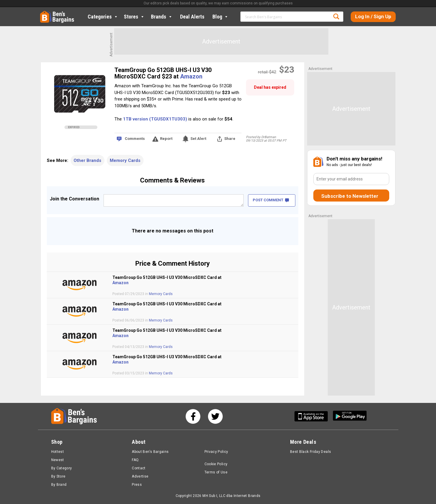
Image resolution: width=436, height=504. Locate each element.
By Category (62, 468)
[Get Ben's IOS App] (313, 416)
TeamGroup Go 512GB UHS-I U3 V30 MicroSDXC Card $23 (163, 73)
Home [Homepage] (44, 13)
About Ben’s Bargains (150, 452)
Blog (221, 17)
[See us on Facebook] (193, 416)
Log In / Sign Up (373, 16)
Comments (135, 139)
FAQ (135, 460)
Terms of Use (216, 472)
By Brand (59, 485)
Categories (103, 17)
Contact (139, 468)
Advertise (140, 476)
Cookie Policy (216, 464)
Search (336, 16)
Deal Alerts (192, 17)
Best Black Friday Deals (311, 452)
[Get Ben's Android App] (350, 416)
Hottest (58, 452)
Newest (58, 460)
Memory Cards (125, 160)
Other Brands (87, 160)
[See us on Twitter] (215, 416)
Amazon (191, 76)
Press (137, 485)
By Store (58, 476)
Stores (134, 17)
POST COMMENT (271, 200)
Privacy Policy (216, 452)
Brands (162, 17)
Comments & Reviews (172, 180)
